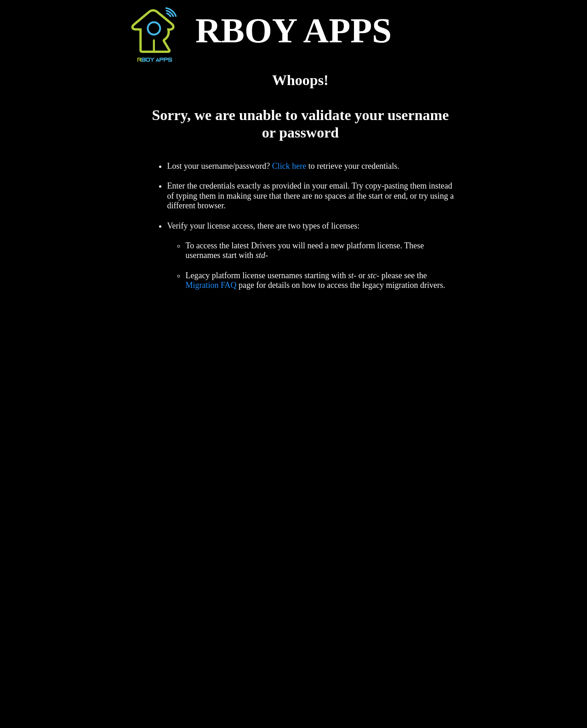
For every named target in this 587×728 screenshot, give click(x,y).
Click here (289, 166)
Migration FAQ (211, 285)
